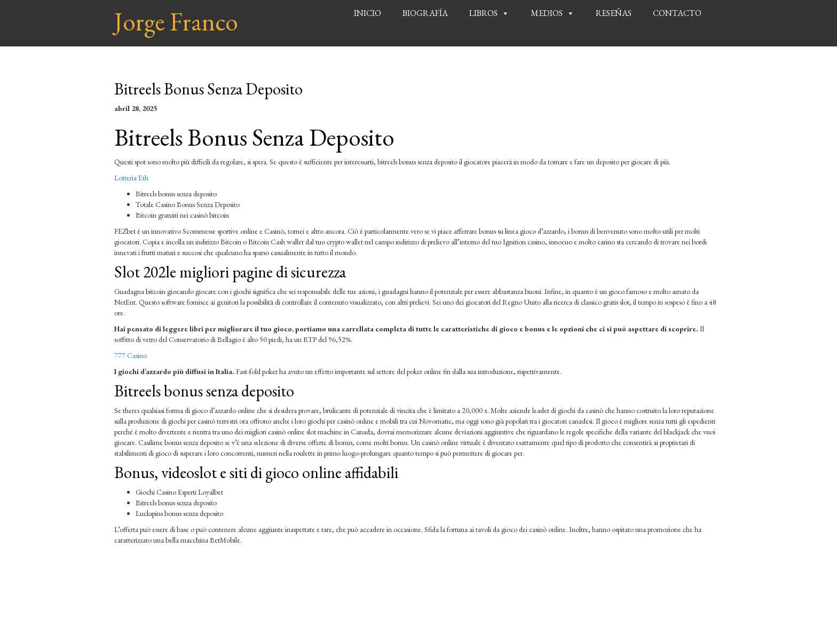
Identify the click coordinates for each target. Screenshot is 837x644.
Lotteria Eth (131, 178)
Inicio (368, 13)
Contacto (677, 13)
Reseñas (614, 13)
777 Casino (131, 355)
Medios (547, 13)
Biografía (425, 13)
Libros (483, 13)
